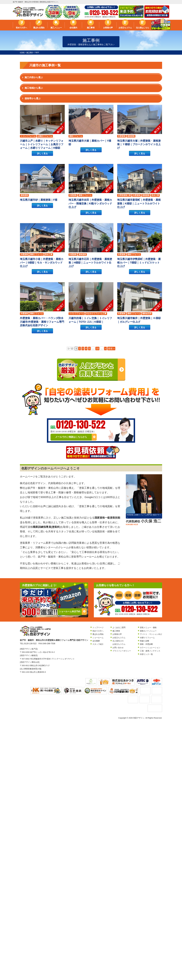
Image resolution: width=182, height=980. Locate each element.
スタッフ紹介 (98, 644)
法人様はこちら (142, 28)
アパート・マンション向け (151, 634)
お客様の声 (108, 28)
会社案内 (73, 28)
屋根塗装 (131, 136)
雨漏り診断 (145, 641)
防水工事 (155, 195)
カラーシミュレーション (150, 648)
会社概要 (96, 641)
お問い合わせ (118, 648)
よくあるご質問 (119, 627)
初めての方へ (21, 28)
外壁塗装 (122, 136)
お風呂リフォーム (45, 136)
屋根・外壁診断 (146, 644)
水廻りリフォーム (147, 638)
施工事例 (91, 28)
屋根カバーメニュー (148, 631)
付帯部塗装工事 (124, 195)
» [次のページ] (105, 349)
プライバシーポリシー (122, 651)
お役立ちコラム (125, 28)
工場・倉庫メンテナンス (150, 651)
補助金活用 (147, 314)
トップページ (98, 627)
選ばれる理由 (39, 28)
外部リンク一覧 (146, 654)
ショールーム (98, 638)
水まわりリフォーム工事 (96, 314)
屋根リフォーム (76, 136)
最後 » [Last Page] (111, 349)
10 (97, 349)
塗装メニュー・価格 (148, 627)
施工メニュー (56, 28)
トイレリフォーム (28, 136)
